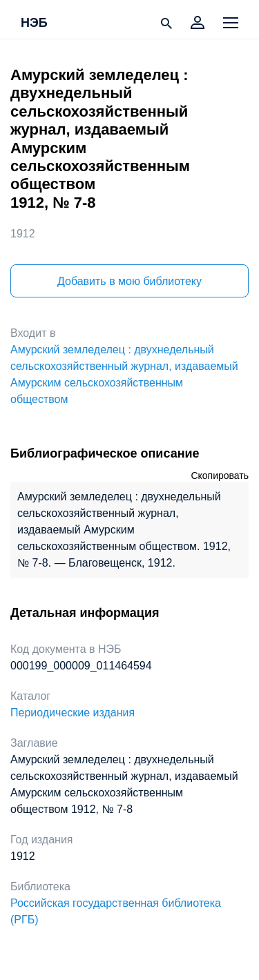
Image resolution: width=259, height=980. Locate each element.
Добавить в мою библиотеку (129, 281)
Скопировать (220, 476)
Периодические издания (73, 713)
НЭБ (34, 23)
